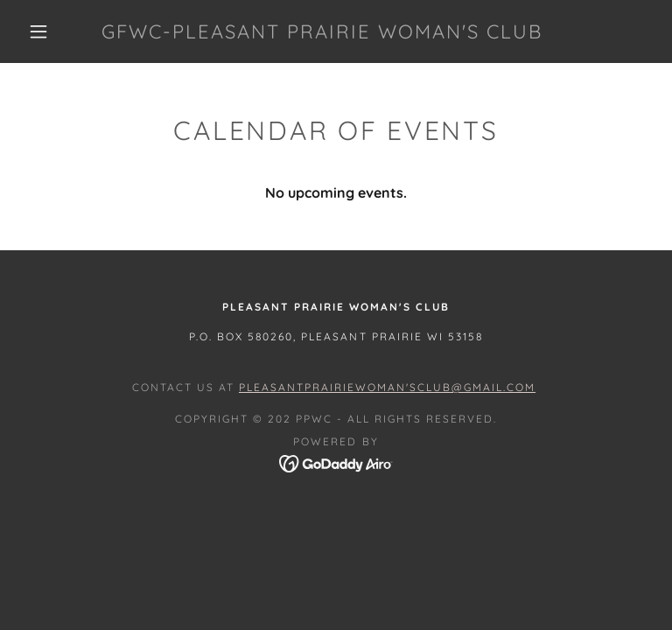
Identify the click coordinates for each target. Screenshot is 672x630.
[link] (322, 33)
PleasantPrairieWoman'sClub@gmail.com (387, 387)
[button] (38, 31)
